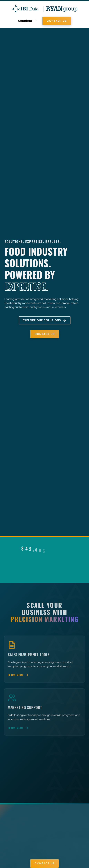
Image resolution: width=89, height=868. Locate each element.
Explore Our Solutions (45, 321)
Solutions (27, 21)
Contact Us (57, 21)
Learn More (19, 679)
